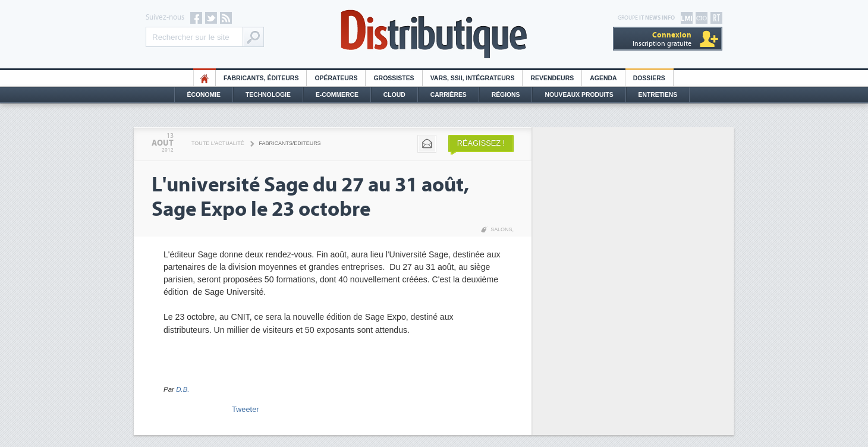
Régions (506, 95)
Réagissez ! (481, 143)
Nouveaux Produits (579, 95)
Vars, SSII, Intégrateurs (473, 78)
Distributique (434, 34)
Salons (501, 229)
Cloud (394, 95)
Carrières (449, 95)
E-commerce (337, 95)
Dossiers (649, 78)
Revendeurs (552, 78)
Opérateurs (336, 78)
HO (205, 78)
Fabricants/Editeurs (290, 143)
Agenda (603, 78)
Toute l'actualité (218, 143)
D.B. (183, 389)
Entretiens (658, 95)
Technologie (268, 95)
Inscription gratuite (662, 39)
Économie (204, 95)
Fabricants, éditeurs (261, 78)
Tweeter (246, 409)
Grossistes (394, 78)
